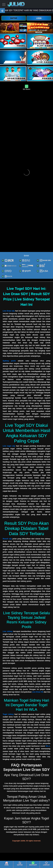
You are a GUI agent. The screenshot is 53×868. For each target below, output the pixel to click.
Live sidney (8, 631)
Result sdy (7, 539)
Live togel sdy (9, 446)
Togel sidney (8, 714)
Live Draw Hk (38, 692)
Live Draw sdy (9, 311)
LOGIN (39, 18)
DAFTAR (14, 18)
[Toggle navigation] (4, 4)
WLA (48, 746)
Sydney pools (9, 361)
